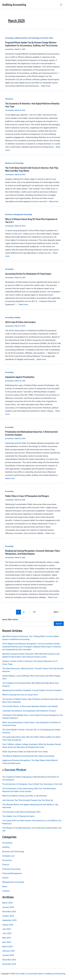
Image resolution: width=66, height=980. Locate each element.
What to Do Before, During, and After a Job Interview (25, 796)
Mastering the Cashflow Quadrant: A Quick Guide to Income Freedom (32, 690)
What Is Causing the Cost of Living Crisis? (20, 695)
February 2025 (8, 951)
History (5, 878)
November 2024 (9, 964)
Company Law (8, 856)
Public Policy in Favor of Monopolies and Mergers (27, 496)
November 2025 (9, 912)
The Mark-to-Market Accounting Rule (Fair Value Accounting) (28, 756)
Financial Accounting (11, 869)
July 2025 (6, 929)
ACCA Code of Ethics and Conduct (20, 322)
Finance (6, 865)
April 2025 (7, 942)
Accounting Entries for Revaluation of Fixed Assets (28, 274)
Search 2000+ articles (10, 620)
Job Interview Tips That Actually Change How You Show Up (28, 800)
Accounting (9, 38)
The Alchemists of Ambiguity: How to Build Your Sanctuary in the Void (32, 784)
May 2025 (6, 938)
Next (57, 612)
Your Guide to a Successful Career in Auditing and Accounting (40, 974)
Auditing (17, 38)
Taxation (6, 891)
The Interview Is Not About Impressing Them (21, 812)
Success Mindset (15, 770)
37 (34, 612)
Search (59, 624)
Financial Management (12, 873)
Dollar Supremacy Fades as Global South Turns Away (25, 752)
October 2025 (8, 916)
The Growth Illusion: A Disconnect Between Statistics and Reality (30, 706)
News (51, 38)
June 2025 (7, 933)
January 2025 (8, 955)
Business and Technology (30, 38)
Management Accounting (23, 214)
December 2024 (9, 960)
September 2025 (9, 920)
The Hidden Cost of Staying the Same (18, 816)
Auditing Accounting (14, 5)
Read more (46, 86)
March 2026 (7, 903)
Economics (44, 38)
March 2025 (7, 947)
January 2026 (8, 907)
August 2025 (8, 925)
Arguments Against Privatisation (20, 377)
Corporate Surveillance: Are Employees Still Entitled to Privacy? (29, 711)
